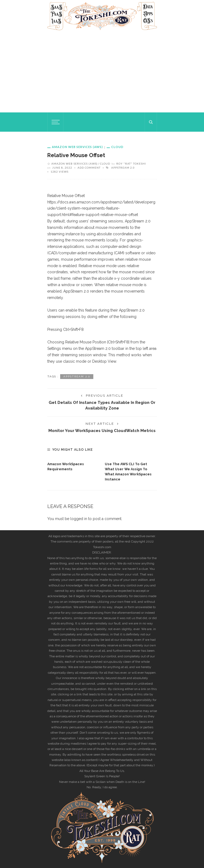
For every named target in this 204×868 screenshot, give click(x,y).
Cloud (117, 147)
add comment (89, 168)
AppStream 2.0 (123, 168)
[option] (73, 465)
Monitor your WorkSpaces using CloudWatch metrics (102, 431)
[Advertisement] (102, 72)
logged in (79, 519)
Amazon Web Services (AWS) (77, 147)
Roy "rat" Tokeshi (131, 164)
